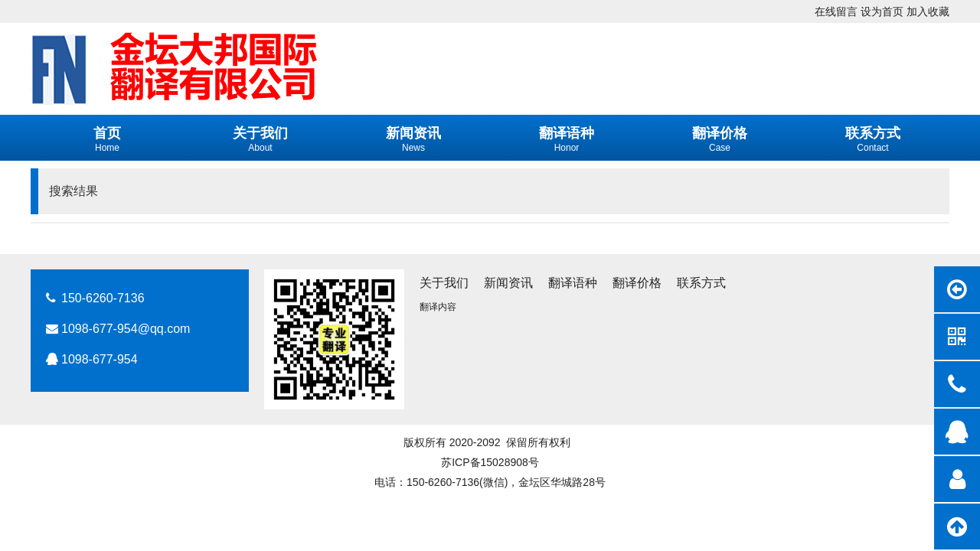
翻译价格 (637, 283)
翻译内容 (438, 307)
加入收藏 (928, 11)
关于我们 (444, 283)
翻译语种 (573, 283)
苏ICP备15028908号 (490, 462)
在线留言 (836, 11)
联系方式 (701, 283)
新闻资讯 (508, 283)
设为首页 (882, 11)
